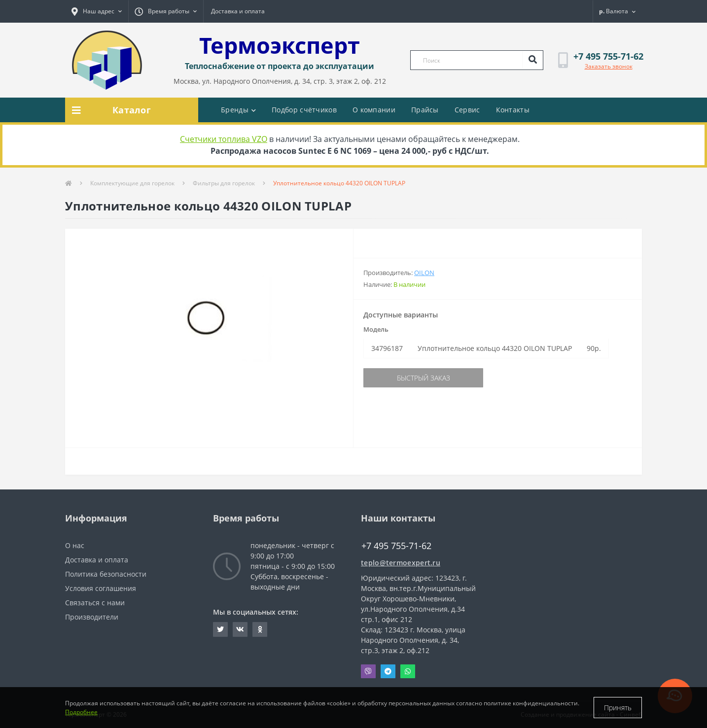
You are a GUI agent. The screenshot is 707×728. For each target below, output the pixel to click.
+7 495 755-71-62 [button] (396, 546)
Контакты (513, 110)
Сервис (467, 110)
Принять (618, 708)
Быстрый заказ (424, 378)
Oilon (424, 273)
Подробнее (81, 712)
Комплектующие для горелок (132, 183)
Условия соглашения (101, 588)
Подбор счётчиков (304, 110)
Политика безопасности (106, 574)
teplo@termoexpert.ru (401, 563)
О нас (75, 545)
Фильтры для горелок (224, 183)
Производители (92, 617)
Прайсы (425, 110)
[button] (97, 11)
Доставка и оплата (238, 11)
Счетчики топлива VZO (224, 139)
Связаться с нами (95, 603)
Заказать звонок (609, 66)
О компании (374, 110)
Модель (376, 329)
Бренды (238, 110)
